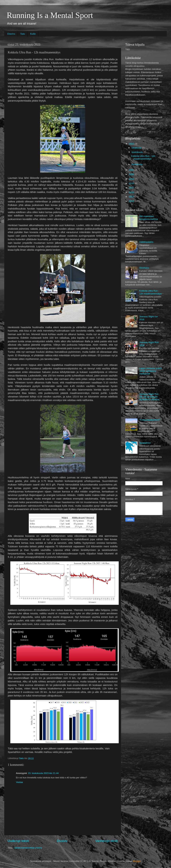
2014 (132, 201)
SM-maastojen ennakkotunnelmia (148, 218)
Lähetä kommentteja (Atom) (28, 848)
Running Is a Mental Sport (50, 15)
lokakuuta (137, 148)
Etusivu (11, 34)
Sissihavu (144, 268)
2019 (132, 179)
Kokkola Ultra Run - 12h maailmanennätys (143, 157)
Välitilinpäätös (146, 242)
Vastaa (19, 782)
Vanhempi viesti (106, 841)
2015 (132, 197)
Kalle (33, 34)
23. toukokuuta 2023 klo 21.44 (43, 773)
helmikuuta (137, 164)
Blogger (137, 861)
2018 (132, 183)
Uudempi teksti (18, 841)
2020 (132, 174)
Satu (23, 34)
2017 (132, 188)
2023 (132, 144)
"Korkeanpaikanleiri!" (150, 420)
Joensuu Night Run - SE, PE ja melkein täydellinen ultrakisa (150, 397)
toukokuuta (137, 152)
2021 (132, 170)
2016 (132, 192)
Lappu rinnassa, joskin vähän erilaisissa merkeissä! (151, 371)
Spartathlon (145, 443)
